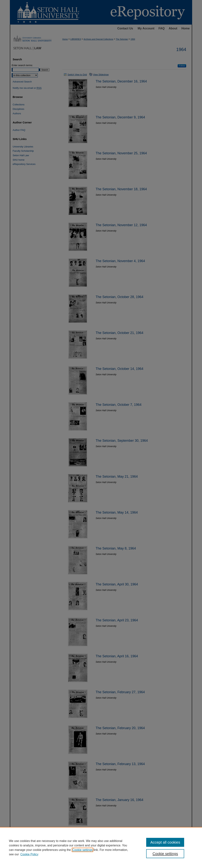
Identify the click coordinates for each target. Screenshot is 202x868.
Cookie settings (82, 850)
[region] (101, 848)
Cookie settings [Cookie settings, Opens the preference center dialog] (165, 854)
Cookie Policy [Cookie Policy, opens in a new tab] (29, 854)
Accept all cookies (165, 842)
